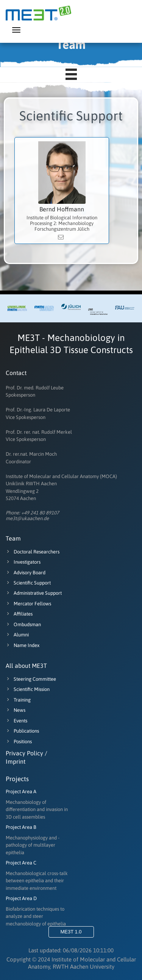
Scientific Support (28, 583)
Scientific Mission (28, 689)
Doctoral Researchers (33, 552)
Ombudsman (23, 624)
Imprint (16, 761)
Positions (19, 742)
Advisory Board (26, 573)
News (16, 710)
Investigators (23, 562)
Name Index (23, 645)
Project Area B (21, 827)
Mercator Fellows (28, 604)
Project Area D (21, 898)
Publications (22, 731)
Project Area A (21, 792)
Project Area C (21, 863)
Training (18, 700)
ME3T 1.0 (71, 932)
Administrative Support (34, 593)
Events (16, 721)
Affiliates (19, 614)
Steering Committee (31, 679)
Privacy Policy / (27, 753)
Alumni (17, 635)
